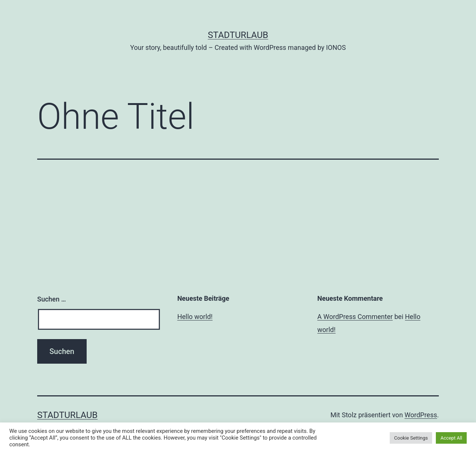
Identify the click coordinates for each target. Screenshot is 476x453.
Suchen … (52, 299)
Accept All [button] (451, 438)
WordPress (421, 415)
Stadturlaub (238, 35)
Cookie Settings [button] (411, 438)
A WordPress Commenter (355, 317)
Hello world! (195, 317)
